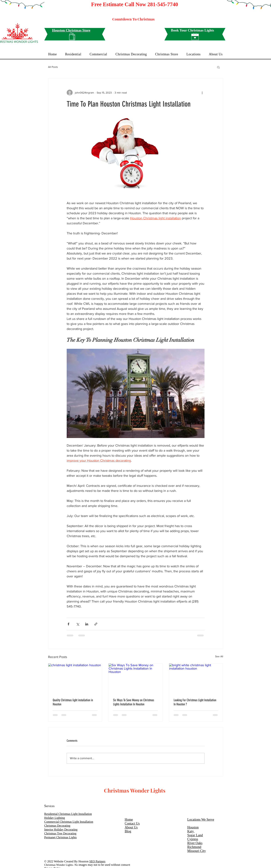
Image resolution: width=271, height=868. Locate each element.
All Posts (53, 67)
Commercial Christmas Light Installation (69, 822)
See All (219, 656)
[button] (218, 67)
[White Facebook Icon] (171, 798)
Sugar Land (195, 835)
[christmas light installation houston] (75, 679)
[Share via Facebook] (68, 624)
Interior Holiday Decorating (61, 830)
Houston (193, 827)
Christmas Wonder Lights (135, 790)
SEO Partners (97, 861)
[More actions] (202, 93)
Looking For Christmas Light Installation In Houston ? (195, 702)
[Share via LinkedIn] (87, 624)
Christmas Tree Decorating (60, 833)
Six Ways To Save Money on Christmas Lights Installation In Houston (134, 702)
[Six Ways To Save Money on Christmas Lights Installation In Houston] (135, 679)
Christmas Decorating (57, 826)
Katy (191, 831)
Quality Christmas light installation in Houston (73, 702)
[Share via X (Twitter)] (78, 624)
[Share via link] (96, 624)
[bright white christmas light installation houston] (196, 679)
